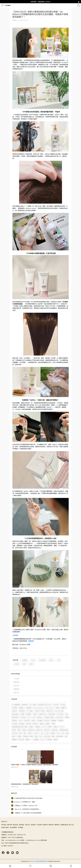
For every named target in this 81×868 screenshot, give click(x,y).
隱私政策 (51, 825)
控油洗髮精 (15, 714)
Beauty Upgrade (38, 708)
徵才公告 (71, 825)
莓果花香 (27, 720)
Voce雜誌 (23, 717)
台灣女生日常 (59, 717)
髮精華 (19, 736)
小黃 (62, 733)
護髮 (53, 736)
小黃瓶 (35, 714)
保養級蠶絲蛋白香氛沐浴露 (19, 727)
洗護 (36, 736)
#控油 (51, 660)
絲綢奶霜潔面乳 (64, 730)
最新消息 (16, 693)
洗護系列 (56, 727)
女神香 (14, 730)
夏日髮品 (39, 717)
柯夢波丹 (35, 724)
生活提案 (16, 679)
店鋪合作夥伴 (5, 827)
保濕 (20, 733)
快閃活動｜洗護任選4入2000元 (40, 2)
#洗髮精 (17, 664)
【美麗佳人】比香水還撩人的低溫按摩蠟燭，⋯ (28, 813)
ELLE (29, 717)
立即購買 (15, 635)
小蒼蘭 (22, 714)
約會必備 (21, 724)
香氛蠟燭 (40, 720)
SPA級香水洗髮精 (49, 717)
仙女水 (33, 660)
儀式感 (37, 711)
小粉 (42, 733)
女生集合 (14, 711)
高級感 (47, 724)
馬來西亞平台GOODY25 (45, 705)
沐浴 (40, 736)
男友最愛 (28, 714)
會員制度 (22, 825)
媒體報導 (16, 689)
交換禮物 (49, 739)
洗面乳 (30, 733)
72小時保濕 (60, 714)
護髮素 (67, 717)
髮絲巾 (31, 664)
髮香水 (33, 720)
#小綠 (58, 660)
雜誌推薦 (29, 708)
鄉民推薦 (24, 705)
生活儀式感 (42, 660)
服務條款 (57, 825)
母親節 (57, 708)
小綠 (34, 717)
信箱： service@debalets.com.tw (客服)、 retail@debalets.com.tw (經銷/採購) (24, 840)
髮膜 (24, 664)
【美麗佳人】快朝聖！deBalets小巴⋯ (25, 805)
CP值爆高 (15, 708)
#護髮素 (38, 727)
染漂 (66, 736)
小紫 (66, 714)
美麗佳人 (22, 708)
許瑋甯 (49, 727)
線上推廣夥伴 (13, 827)
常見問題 (21, 827)
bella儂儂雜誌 (16, 705)
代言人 (62, 727)
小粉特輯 (14, 724)
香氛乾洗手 (39, 730)
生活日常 (28, 724)
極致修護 (26, 736)
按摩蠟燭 (36, 739)
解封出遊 (21, 739)
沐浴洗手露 (47, 736)
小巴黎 (53, 724)
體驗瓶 (28, 739)
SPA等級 (63, 705)
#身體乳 (31, 727)
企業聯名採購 (64, 825)
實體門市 (64, 708)
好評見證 (16, 686)
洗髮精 (24, 730)
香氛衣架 (47, 730)
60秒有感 (14, 733)
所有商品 (4, 825)
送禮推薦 (54, 720)
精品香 (42, 724)
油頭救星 (25, 660)
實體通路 (31, 641)
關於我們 (10, 825)
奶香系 (43, 711)
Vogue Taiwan (49, 708)
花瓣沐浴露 (52, 714)
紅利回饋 (39, 825)
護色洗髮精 (59, 736)
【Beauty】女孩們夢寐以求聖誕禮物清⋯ (26, 809)
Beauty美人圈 (59, 711)
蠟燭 (32, 736)
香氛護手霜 (31, 730)
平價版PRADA (43, 714)
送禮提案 (61, 720)
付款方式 (27, 825)
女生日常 (56, 705)
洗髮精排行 (22, 711)
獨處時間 (16, 682)
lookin (44, 727)
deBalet (36, 733)
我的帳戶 (33, 825)
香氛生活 (47, 720)
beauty (43, 739)
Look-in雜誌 (33, 705)
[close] (79, 1)
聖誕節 (56, 739)
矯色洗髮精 (15, 717)
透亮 (25, 733)
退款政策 (45, 825)
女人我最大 (30, 711)
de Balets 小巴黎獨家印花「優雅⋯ (24, 802)
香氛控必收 (50, 711)
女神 (58, 733)
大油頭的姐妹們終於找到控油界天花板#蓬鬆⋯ (27, 798)
